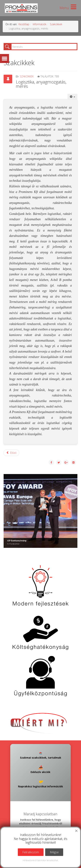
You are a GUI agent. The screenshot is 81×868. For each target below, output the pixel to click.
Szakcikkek (56, 24)
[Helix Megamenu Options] (68, 8)
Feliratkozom (31, 852)
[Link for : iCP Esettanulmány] (40, 511)
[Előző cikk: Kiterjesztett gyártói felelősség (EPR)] (11, 453)
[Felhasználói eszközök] (73, 97)
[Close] (76, 831)
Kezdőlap (24, 24)
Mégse (54, 852)
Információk (40, 24)
